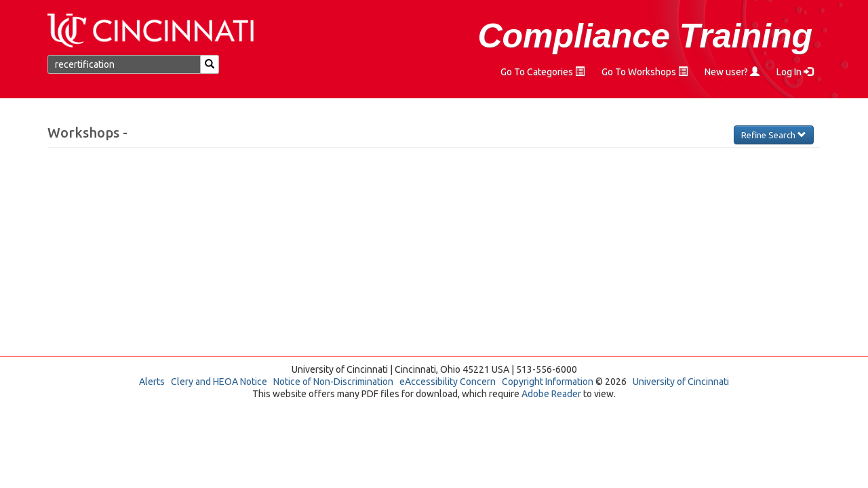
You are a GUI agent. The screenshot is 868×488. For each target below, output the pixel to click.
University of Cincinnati (681, 382)
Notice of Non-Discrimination (333, 382)
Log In (795, 72)
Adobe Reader (551, 394)
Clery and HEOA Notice (219, 382)
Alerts (152, 382)
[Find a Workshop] (124, 64)
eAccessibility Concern (448, 382)
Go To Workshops (645, 72)
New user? (732, 72)
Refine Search (774, 135)
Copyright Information (548, 382)
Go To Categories (542, 72)
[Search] (210, 64)
